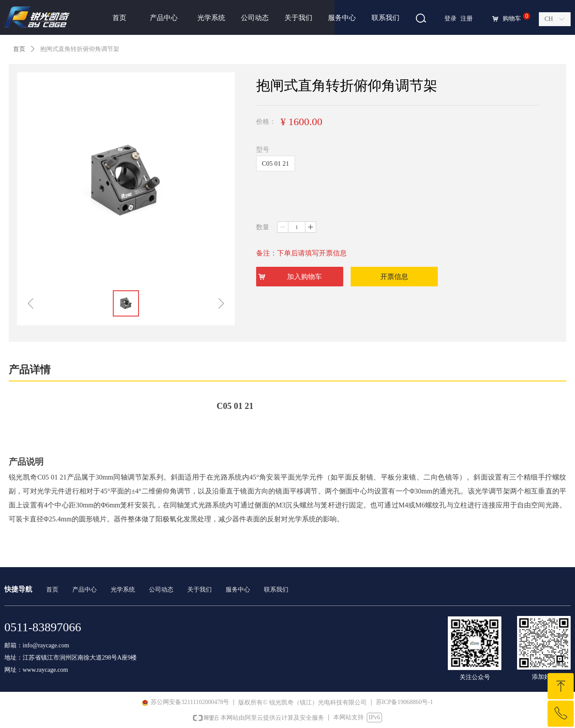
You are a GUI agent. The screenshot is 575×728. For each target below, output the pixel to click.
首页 (19, 49)
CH (549, 19)
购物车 (512, 19)
